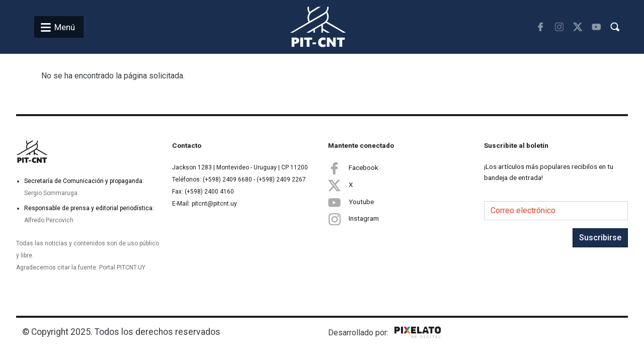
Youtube (351, 202)
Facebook (353, 168)
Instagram (353, 219)
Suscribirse (600, 238)
